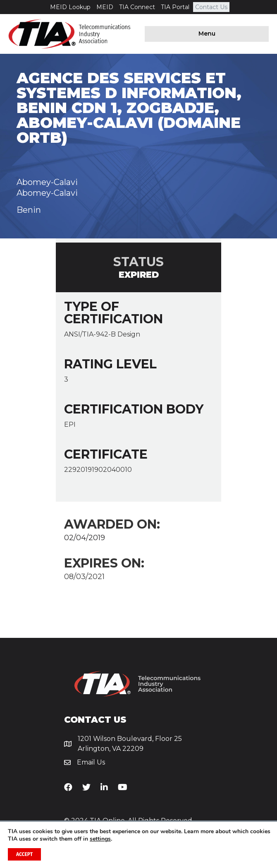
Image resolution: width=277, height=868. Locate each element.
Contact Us (211, 7)
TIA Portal (175, 7)
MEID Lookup (70, 7)
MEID (105, 7)
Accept (24, 854)
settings (100, 839)
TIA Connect (137, 7)
